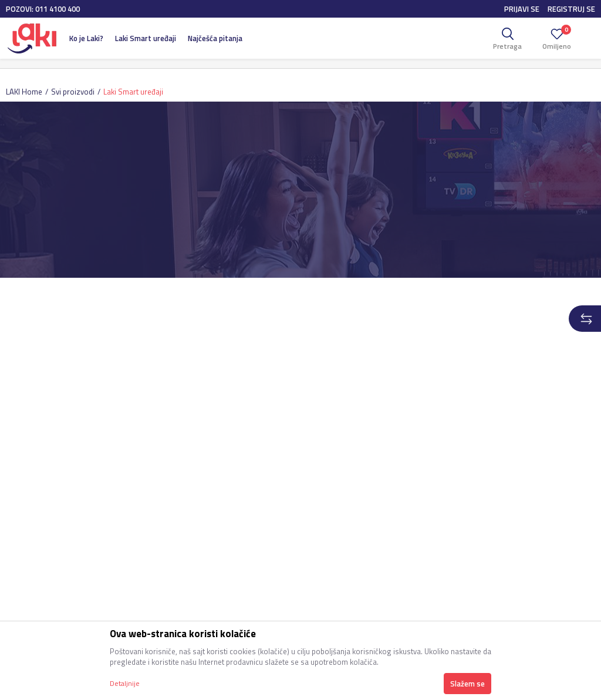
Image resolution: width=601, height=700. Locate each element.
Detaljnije (125, 683)
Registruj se (571, 9)
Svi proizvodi (73, 92)
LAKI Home (24, 92)
